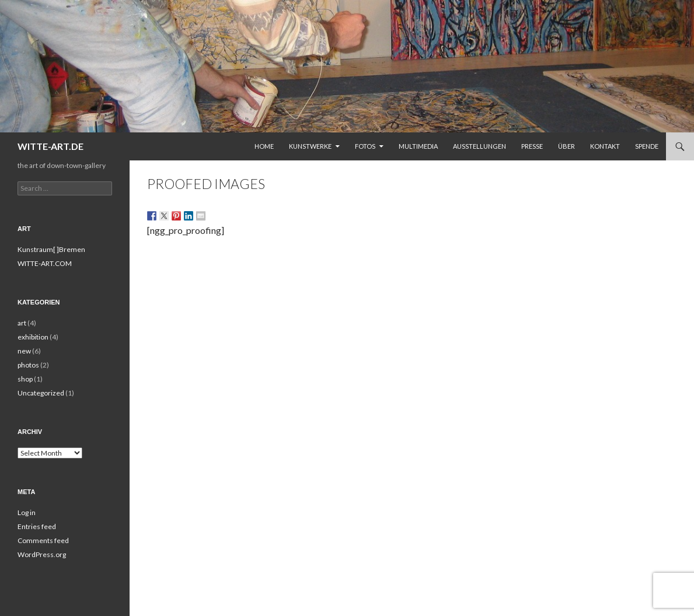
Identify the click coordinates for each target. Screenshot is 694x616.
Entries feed (37, 526)
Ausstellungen (479, 146)
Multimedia (418, 146)
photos (28, 365)
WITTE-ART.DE (50, 146)
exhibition (33, 337)
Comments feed (43, 540)
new (24, 351)
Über (566, 146)
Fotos (365, 146)
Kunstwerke (310, 146)
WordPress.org (42, 554)
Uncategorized (41, 393)
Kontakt (605, 146)
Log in (27, 512)
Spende (647, 146)
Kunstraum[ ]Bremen (51, 249)
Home (264, 146)
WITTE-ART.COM (45, 263)
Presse (532, 146)
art (22, 323)
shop (25, 379)
